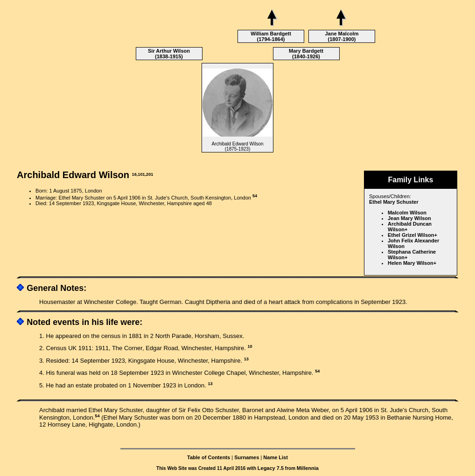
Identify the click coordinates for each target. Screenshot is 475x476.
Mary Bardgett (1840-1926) (306, 54)
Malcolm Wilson (407, 213)
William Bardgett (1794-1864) (271, 36)
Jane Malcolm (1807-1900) (342, 36)
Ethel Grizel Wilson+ (412, 235)
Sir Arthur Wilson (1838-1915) (169, 54)
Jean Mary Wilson (409, 218)
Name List (276, 457)
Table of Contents (209, 457)
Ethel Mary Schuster (394, 202)
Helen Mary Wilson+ (412, 263)
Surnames (247, 457)
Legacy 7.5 (271, 468)
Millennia (308, 468)
